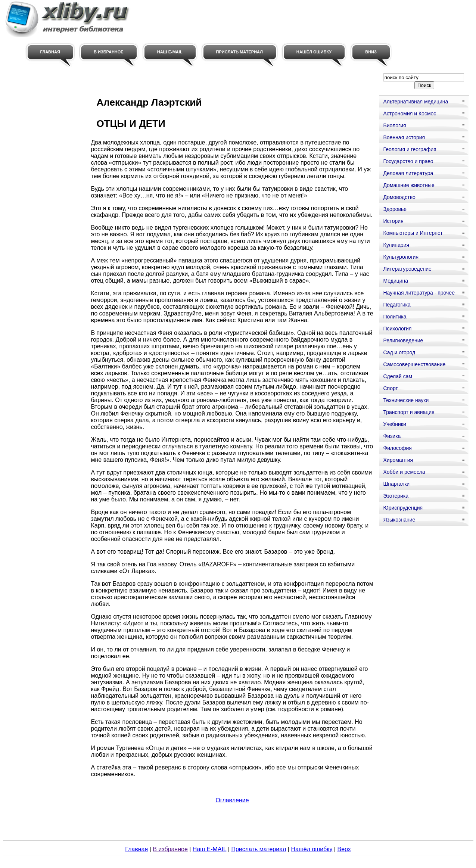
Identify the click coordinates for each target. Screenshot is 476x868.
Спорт (390, 388)
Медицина (396, 281)
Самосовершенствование (414, 364)
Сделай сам (398, 376)
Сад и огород (399, 352)
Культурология (401, 257)
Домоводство (399, 197)
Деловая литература (408, 173)
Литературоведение (407, 269)
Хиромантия (398, 460)
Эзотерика (396, 496)
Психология (397, 329)
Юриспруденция (403, 508)
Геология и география (410, 149)
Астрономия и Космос (410, 113)
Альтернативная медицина (416, 102)
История (393, 221)
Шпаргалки (396, 484)
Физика (392, 436)
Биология (394, 125)
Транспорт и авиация (409, 412)
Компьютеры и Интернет (413, 233)
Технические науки (406, 400)
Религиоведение (403, 340)
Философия (397, 448)
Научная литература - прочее (419, 293)
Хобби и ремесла (404, 472)
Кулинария (396, 245)
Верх (344, 849)
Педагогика (397, 305)
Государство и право (408, 161)
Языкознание (399, 520)
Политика (395, 317)
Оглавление (232, 800)
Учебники (394, 424)
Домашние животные (409, 185)
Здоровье (395, 209)
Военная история (404, 137)
